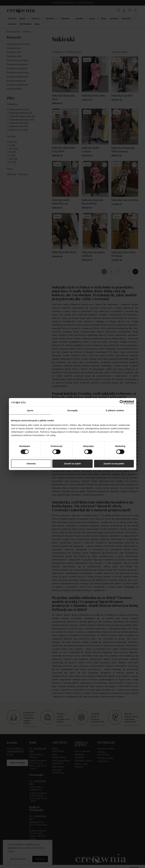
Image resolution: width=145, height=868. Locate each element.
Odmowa (31, 464)
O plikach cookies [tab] (115, 410)
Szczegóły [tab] (72, 410)
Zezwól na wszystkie (114, 464)
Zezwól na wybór (72, 464)
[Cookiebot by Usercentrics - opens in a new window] (122, 402)
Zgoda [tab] (30, 410)
